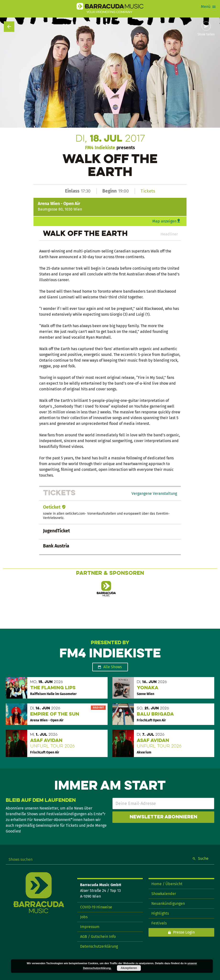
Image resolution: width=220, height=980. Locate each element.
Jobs (84, 917)
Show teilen (206, 34)
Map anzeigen (164, 221)
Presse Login (184, 932)
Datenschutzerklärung (99, 946)
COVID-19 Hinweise (96, 907)
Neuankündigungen (168, 903)
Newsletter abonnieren (163, 817)
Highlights (160, 913)
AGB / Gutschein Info (98, 937)
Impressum (90, 927)
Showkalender (164, 894)
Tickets (148, 191)
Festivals (159, 923)
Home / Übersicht (167, 884)
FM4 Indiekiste (100, 148)
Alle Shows (113, 667)
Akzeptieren (129, 968)
